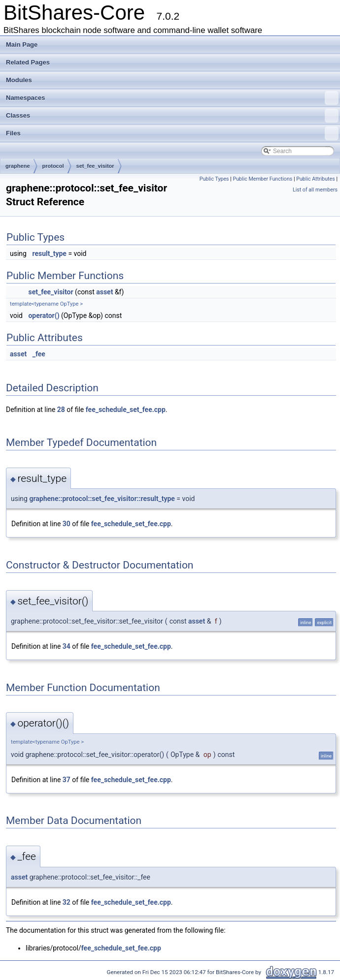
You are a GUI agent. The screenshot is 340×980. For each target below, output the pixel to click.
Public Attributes (316, 179)
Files (172, 133)
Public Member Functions (263, 179)
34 (67, 646)
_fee (39, 354)
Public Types (214, 179)
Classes (172, 116)
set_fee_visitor (95, 166)
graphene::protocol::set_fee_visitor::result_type (102, 499)
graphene (18, 166)
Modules (19, 80)
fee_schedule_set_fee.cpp (126, 410)
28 (61, 410)
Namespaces (172, 98)
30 (67, 524)
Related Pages (28, 62)
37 (67, 780)
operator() (44, 316)
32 (67, 902)
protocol (53, 166)
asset (104, 292)
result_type (49, 253)
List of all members (315, 190)
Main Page (22, 45)
